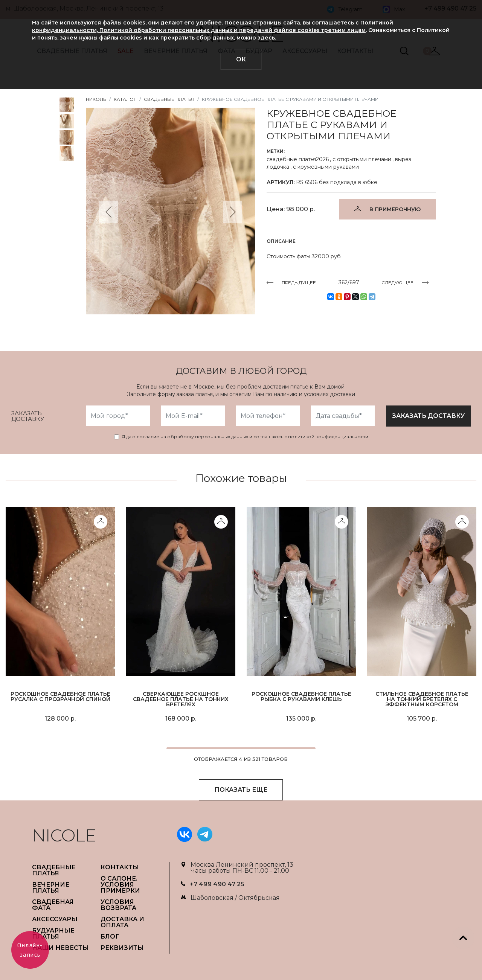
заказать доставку (428, 416)
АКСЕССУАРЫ (55, 919)
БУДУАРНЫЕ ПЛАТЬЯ (53, 934)
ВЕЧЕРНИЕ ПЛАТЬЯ (51, 888)
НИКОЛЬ (96, 99)
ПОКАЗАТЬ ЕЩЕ (241, 790)
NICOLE (64, 835)
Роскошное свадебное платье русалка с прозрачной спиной (60, 697)
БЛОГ (110, 937)
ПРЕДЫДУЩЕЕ (299, 282)
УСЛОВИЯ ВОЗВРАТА (118, 905)
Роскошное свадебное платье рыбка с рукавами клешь (301, 697)
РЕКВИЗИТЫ (122, 948)
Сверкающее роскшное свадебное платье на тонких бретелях (181, 699)
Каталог (125, 99)
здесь (266, 38)
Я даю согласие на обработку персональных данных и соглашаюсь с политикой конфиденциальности (245, 437)
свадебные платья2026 (298, 159)
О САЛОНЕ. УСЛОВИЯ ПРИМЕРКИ (120, 885)
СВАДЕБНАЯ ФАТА (53, 905)
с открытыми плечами (362, 159)
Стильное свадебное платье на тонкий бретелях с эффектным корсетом (422, 699)
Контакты (120, 867)
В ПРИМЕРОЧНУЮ (395, 209)
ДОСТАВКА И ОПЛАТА (122, 922)
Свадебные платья (169, 99)
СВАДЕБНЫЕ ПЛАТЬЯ (54, 870)
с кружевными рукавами (326, 167)
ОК (241, 59)
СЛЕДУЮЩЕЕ (397, 282)
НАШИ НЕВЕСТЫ (60, 948)
